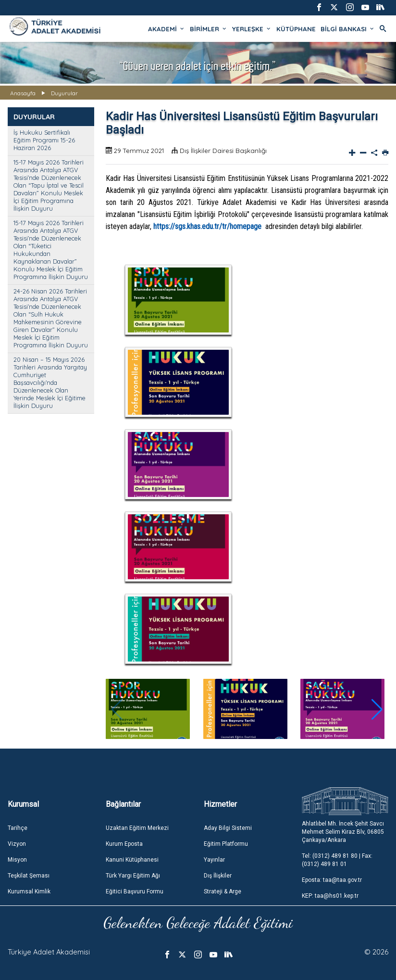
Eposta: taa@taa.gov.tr (332, 880)
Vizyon (17, 844)
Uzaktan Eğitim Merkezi (137, 828)
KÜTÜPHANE (296, 29)
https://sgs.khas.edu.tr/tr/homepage (207, 226)
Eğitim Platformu (226, 844)
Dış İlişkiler (218, 876)
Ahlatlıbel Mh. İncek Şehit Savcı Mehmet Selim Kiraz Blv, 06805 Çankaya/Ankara (343, 832)
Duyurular (64, 93)
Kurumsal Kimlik (29, 891)
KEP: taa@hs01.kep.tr (330, 896)
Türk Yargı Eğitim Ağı (133, 876)
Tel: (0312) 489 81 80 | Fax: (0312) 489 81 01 (337, 860)
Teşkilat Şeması (29, 876)
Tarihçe (18, 828)
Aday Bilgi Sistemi (228, 828)
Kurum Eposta (124, 844)
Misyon (17, 860)
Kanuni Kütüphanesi (132, 860)
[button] (377, 710)
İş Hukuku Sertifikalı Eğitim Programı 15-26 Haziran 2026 (44, 140)
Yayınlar (214, 860)
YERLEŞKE (252, 29)
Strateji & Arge (223, 891)
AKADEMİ (167, 29)
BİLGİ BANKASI (348, 29)
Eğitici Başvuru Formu (135, 891)
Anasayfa (23, 93)
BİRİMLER (209, 29)
